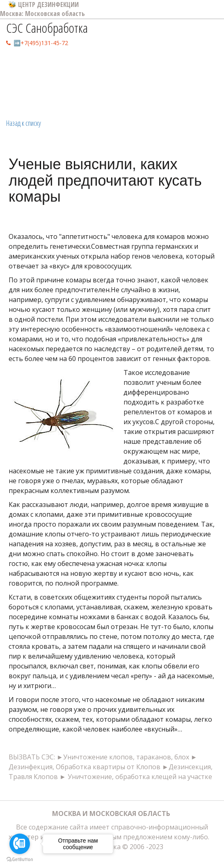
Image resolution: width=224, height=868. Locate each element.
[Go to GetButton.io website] (20, 860)
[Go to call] (20, 844)
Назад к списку (24, 123)
